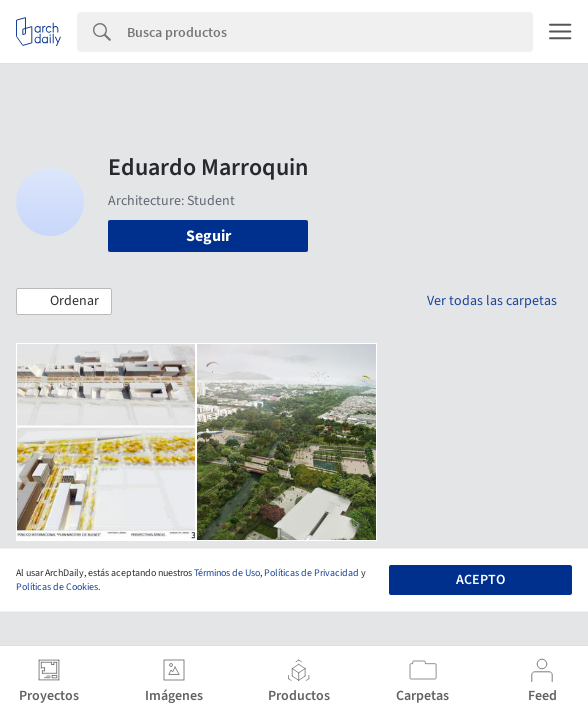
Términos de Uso (227, 573)
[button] (64, 302)
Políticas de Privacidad (311, 573)
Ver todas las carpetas (492, 301)
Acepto (480, 580)
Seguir (208, 236)
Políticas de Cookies (57, 587)
